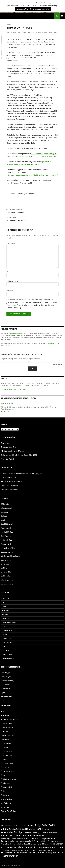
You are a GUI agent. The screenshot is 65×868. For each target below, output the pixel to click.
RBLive (3, 646)
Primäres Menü (62, 16)
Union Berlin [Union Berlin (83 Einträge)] (38, 853)
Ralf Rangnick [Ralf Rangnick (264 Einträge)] (29, 847)
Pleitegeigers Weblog (8, 548)
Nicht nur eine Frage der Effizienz (12, 451)
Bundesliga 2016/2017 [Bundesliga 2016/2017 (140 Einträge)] (13, 835)
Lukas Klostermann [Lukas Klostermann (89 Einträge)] (30, 844)
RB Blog (4, 626)
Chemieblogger (6, 677)
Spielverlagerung (7, 560)
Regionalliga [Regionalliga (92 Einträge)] (5, 850)
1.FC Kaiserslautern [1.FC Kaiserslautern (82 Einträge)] (18, 826)
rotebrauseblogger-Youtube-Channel (13, 389)
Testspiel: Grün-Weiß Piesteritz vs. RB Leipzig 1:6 (25, 474)
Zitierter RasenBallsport (9, 811)
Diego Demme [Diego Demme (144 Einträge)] (48, 838)
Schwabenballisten (7, 658)
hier (18, 308)
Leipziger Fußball (7, 755)
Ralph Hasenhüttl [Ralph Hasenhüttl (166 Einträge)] (48, 847)
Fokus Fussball (6, 528)
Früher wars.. (6, 731)
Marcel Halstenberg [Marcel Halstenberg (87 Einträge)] (43, 844)
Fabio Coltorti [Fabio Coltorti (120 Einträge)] (48, 841)
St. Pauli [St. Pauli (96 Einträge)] (40, 850)
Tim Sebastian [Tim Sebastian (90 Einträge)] (29, 853)
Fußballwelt (5, 739)
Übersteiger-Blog (7, 580)
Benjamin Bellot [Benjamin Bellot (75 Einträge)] (41, 833)
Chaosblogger (6, 673)
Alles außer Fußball (8, 459)
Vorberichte (5, 807)
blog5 (3, 520)
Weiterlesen (5, 411)
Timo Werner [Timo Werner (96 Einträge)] (20, 853)
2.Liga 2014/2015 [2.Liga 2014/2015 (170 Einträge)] (45, 825)
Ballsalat (4, 516)
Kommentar (12, 243)
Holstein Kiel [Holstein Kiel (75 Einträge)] (20, 844)
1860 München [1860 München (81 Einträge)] (48, 829)
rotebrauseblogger (27, 32)
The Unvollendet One (8, 447)
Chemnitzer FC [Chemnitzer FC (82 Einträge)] (24, 839)
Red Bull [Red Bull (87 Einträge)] (60, 848)
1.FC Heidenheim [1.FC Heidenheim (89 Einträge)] (7, 826)
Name (9, 272)
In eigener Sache (7, 751)
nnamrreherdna (6, 697)
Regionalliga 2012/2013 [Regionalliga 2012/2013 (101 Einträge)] (19, 850)
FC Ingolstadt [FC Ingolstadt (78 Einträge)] (58, 841)
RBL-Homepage (6, 642)
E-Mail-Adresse (13, 281)
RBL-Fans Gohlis (7, 638)
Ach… (3, 711)
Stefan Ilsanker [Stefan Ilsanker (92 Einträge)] (48, 850)
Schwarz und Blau (7, 552)
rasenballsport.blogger (9, 622)
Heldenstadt (5, 685)
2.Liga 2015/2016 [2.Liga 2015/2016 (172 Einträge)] (11, 829)
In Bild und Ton (6, 743)
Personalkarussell (7, 763)
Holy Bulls (5, 614)
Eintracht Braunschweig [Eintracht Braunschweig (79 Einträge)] (22, 841)
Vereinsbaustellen (7, 799)
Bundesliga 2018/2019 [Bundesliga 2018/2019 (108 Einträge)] (10, 838)
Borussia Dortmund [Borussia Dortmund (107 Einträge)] (53, 833)
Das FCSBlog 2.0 (7, 524)
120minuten (5, 504)
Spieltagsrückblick (7, 787)
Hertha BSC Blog (7, 532)
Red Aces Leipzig (7, 654)
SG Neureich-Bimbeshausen (11, 556)
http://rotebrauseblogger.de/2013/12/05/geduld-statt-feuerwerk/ (32, 175)
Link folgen (16, 335)
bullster (4, 606)
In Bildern (4, 747)
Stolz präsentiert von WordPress (10, 865)
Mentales (16, 486)
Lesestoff (4, 759)
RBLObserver (6, 650)
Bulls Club (5, 602)
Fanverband (5, 610)
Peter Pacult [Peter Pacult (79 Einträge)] (4, 848)
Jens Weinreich (6, 536)
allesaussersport (7, 508)
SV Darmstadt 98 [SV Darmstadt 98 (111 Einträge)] (8, 853)
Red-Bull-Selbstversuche (9, 779)
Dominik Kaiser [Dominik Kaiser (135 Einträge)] (8, 841)
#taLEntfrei (5, 598)
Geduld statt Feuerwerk (32, 211)
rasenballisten (6, 618)
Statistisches (5, 795)
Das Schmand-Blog (8, 681)
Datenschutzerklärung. (49, 6)
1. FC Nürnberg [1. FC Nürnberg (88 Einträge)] (29, 826)
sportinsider (5, 564)
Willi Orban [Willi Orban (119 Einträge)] (58, 853)
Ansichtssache (6, 715)
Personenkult (6, 767)
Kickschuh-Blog (6, 540)
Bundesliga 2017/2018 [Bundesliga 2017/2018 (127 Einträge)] (35, 835)
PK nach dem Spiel (8, 771)
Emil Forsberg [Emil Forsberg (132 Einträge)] (36, 841)
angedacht (5, 512)
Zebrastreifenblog (7, 584)
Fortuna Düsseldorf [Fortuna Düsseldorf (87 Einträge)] (7, 844)
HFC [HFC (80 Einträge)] (15, 844)
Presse (9, 25)
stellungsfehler (6, 572)
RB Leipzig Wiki (6, 630)
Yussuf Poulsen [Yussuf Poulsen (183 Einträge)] (10, 856)
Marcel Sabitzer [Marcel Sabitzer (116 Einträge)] (56, 844)
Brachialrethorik (7, 723)
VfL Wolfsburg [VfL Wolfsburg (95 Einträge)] (47, 853)
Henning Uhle (6, 482)
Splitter (4, 791)
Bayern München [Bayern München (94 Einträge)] (30, 833)
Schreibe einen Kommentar (47, 32)
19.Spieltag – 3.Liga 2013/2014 (32, 219)
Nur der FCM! (6, 544)
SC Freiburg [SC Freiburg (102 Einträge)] (32, 850)
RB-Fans (4, 634)
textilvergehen (6, 576)
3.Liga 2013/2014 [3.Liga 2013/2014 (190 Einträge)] (32, 829)
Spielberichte (6, 783)
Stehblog (4, 568)
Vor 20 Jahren (6, 803)
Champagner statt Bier (9, 727)
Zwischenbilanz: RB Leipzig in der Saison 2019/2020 (19, 455)
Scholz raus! (5, 443)
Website (10, 290)
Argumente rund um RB (9, 719)
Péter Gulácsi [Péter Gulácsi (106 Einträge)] (13, 848)
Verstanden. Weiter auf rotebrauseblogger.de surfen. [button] (33, 9)
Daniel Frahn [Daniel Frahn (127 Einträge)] (34, 838)
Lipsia (3, 693)
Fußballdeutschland (8, 735)
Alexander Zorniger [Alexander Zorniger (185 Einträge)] (12, 832)
